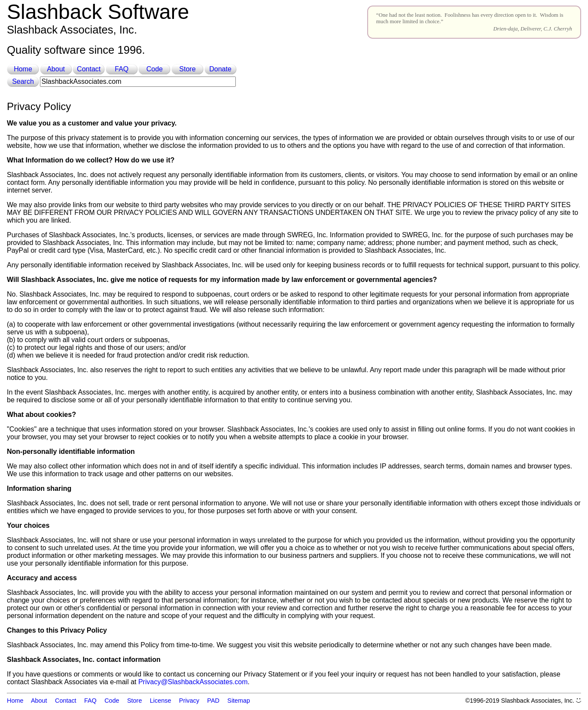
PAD (213, 701)
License (161, 701)
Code (155, 69)
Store (187, 69)
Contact (89, 69)
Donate (220, 69)
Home (23, 69)
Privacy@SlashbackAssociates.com (193, 682)
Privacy (189, 701)
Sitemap (239, 701)
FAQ (122, 69)
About (56, 69)
